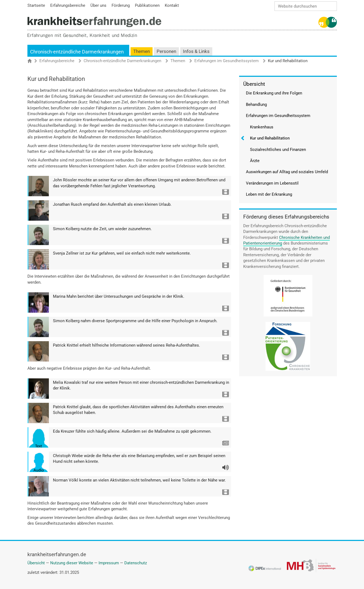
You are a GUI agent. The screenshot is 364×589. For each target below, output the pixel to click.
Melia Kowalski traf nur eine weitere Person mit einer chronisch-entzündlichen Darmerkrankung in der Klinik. (141, 385)
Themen (142, 51)
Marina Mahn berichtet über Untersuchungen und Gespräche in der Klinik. (119, 296)
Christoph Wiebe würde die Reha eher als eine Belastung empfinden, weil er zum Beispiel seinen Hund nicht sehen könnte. (139, 459)
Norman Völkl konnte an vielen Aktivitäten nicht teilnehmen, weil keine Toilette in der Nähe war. (139, 480)
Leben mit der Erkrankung (269, 194)
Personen (166, 51)
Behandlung (256, 104)
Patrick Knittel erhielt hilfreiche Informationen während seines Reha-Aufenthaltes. (126, 345)
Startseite (32, 61)
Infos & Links (196, 51)
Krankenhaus (262, 127)
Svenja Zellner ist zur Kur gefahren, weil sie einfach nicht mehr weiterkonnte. (122, 253)
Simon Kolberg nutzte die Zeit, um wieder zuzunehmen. (102, 229)
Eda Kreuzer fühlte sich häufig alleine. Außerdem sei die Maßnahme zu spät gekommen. (132, 431)
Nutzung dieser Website (72, 563)
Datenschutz (136, 563)
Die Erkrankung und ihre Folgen (274, 93)
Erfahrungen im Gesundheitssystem (227, 61)
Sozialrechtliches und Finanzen (278, 150)
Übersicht (254, 84)
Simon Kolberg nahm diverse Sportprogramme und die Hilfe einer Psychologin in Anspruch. (135, 321)
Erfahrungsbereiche (57, 61)
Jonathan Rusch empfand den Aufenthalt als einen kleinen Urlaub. (112, 204)
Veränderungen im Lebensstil (272, 183)
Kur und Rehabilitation (270, 138)
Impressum (109, 563)
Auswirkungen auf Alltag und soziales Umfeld (287, 172)
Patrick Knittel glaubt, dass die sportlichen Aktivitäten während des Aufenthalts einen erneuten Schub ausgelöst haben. (138, 410)
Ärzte (255, 161)
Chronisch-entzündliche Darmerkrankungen (77, 52)
